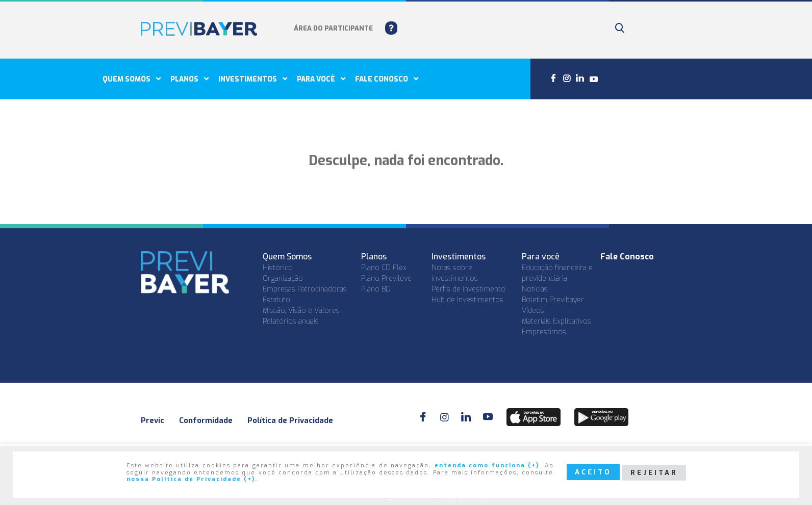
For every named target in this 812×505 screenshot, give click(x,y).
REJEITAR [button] (654, 473)
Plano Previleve (386, 278)
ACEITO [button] (593, 472)
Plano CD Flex (384, 268)
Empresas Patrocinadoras (305, 289)
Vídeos (533, 311)
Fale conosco (387, 79)
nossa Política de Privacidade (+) (191, 480)
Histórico (278, 268)
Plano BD (376, 289)
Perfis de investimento (468, 289)
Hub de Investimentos (467, 300)
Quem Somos (132, 79)
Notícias (535, 289)
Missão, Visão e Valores (301, 311)
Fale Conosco (627, 257)
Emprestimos (544, 332)
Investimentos (253, 79)
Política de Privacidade (290, 420)
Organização (283, 278)
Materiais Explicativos (556, 321)
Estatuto (276, 300)
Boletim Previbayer (553, 300)
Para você (321, 79)
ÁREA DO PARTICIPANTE (333, 28)
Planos (189, 79)
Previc (153, 420)
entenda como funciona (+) (487, 466)
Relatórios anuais (291, 321)
